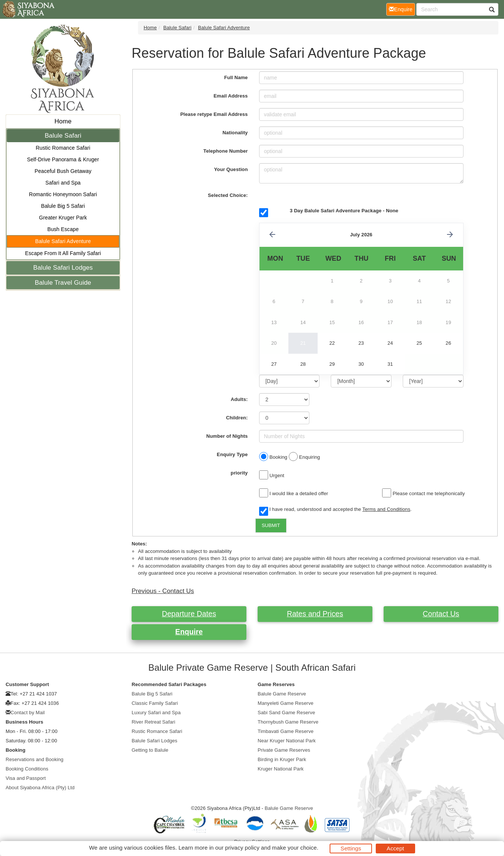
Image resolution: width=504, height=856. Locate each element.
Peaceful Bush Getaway (63, 171)
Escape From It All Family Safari (63, 253)
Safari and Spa (63, 183)
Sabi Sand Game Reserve (286, 713)
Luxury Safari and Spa (156, 713)
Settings (351, 848)
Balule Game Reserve (282, 694)
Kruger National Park (281, 769)
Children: (237, 418)
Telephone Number (225, 151)
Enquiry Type (232, 454)
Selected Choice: (228, 195)
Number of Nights (227, 436)
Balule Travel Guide (63, 283)
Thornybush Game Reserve (288, 722)
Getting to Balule (150, 750)
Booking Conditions (27, 769)
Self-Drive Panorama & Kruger (63, 159)
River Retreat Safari (153, 722)
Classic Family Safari (155, 703)
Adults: (239, 399)
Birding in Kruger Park (282, 759)
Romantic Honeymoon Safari (63, 194)
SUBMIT (271, 525)
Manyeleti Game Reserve (286, 703)
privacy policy (242, 848)
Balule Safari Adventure (63, 241)
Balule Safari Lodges (63, 268)
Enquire (189, 632)
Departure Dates (189, 614)
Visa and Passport (26, 778)
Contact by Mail (28, 713)
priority (239, 473)
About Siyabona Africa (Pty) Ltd (40, 788)
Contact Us (441, 614)
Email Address (231, 96)
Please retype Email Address (214, 114)
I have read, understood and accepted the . (335, 510)
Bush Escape (63, 229)
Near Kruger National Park (287, 741)
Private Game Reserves (284, 750)
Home (63, 121)
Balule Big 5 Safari (63, 206)
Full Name (236, 77)
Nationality (235, 133)
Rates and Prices (315, 614)
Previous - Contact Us (163, 591)
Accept (395, 848)
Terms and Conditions (386, 509)
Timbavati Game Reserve (286, 731)
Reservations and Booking (34, 759)
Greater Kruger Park (63, 218)
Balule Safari (63, 136)
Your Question (231, 169)
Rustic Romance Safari (63, 148)
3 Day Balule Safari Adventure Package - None (344, 211)
